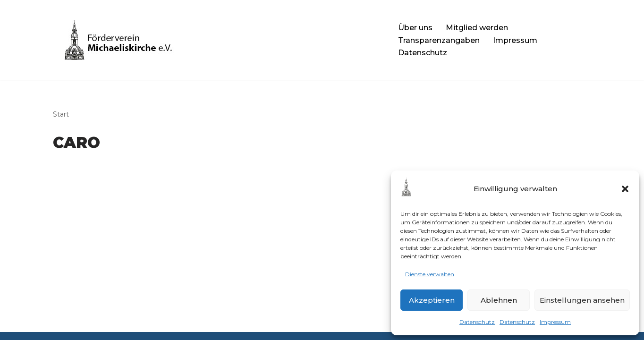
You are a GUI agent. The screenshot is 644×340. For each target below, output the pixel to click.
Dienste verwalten (430, 274)
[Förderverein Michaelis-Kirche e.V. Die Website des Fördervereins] (217, 40)
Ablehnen (499, 300)
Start (61, 114)
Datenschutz (477, 322)
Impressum (555, 322)
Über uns (415, 28)
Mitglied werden (477, 28)
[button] (625, 189)
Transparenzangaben (439, 40)
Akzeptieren (432, 300)
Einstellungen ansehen (582, 300)
